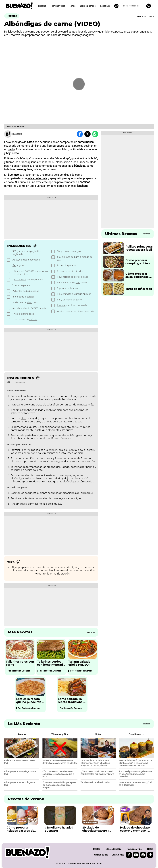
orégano (80, 294)
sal (48, 405)
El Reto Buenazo (88, 6)
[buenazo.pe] (28, 853)
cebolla (18, 285)
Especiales (105, 6)
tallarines (10, 169)
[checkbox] (29, 253)
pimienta (68, 251)
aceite (35, 308)
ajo (28, 291)
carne (30, 142)
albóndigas (79, 166)
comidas (85, 182)
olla (71, 396)
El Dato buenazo (114, 849)
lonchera (82, 186)
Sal (14, 265)
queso (23, 504)
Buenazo (13, 175)
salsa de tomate (37, 178)
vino (30, 302)
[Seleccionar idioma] (116, 6)
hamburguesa (55, 146)
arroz (20, 169)
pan (78, 282)
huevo (74, 288)
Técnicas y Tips (58, 6)
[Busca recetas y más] (137, 6)
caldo (11, 149)
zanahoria (20, 280)
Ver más (91, 632)
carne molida (86, 142)
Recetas (42, 6)
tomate (30, 271)
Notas (73, 6)
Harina (61, 305)
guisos (28, 169)
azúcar (33, 319)
